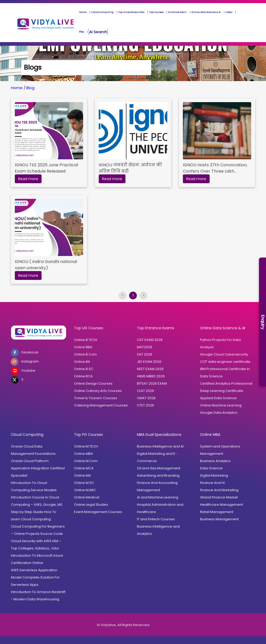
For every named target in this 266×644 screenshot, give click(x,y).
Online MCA (84, 468)
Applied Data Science (218, 398)
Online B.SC (84, 369)
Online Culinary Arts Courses (98, 391)
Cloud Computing (102, 12)
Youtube (23, 371)
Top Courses (156, 12)
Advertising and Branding (158, 475)
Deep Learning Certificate (222, 391)
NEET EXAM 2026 (150, 369)
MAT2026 (145, 347)
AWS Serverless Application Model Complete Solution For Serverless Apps (35, 577)
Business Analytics (215, 461)
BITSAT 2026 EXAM (152, 383)
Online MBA (84, 454)
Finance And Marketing (219, 490)
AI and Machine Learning (158, 497)
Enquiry (263, 322)
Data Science (211, 376)
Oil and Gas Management (159, 468)
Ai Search (98, 32)
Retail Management (217, 512)
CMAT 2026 (146, 398)
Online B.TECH (86, 340)
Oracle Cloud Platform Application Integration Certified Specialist (38, 468)
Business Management (219, 519)
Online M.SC (84, 483)
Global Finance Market (219, 497)
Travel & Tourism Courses (96, 398)
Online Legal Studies (91, 505)
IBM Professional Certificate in (225, 369)
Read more (28, 179)
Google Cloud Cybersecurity (224, 354)
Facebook (25, 353)
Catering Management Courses (101, 405)
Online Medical (87, 497)
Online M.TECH (86, 446)
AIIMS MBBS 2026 (151, 376)
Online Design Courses (93, 383)
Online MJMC (85, 490)
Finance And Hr (213, 483)
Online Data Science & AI (206, 12)
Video (229, 12)
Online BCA (83, 376)
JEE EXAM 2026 (149, 362)
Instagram (25, 362)
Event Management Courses (98, 512)
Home (83, 12)
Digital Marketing (214, 475)
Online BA (82, 362)
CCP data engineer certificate (225, 362)
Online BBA (83, 347)
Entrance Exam (177, 12)
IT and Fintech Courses (156, 519)
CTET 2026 (145, 405)
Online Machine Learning (221, 405)
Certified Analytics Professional (226, 383)
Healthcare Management (221, 505)
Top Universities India (131, 12)
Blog (81, 32)
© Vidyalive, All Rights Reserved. (124, 625)
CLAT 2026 (145, 391)
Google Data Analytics (219, 413)
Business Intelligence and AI (160, 446)
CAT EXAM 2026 (150, 340)
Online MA (82, 475)
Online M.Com (86, 461)
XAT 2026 (145, 354)
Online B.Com (85, 354)
